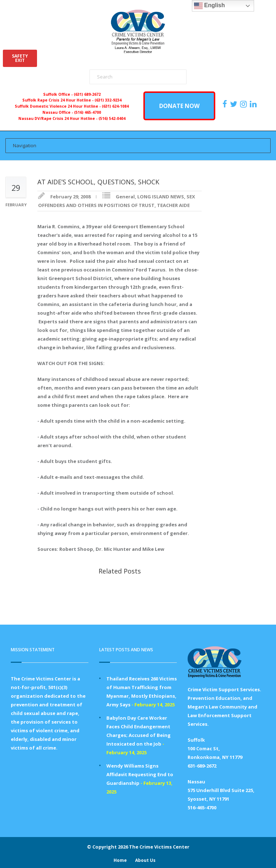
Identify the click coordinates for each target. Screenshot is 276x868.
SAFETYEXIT (20, 58)
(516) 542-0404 (112, 118)
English (210, 6)
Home (120, 860)
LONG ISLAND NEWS (161, 197)
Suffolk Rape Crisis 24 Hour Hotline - (58, 100)
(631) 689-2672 (87, 94)
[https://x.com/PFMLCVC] (234, 104)
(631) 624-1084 (115, 106)
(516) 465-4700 (88, 112)
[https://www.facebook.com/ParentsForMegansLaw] (226, 104)
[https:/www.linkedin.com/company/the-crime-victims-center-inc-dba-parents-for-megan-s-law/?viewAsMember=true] (254, 104)
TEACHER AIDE (173, 205)
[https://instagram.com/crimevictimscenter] (244, 104)
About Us (145, 860)
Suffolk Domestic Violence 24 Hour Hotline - (58, 106)
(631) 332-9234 (108, 100)
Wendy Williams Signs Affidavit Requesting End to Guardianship (140, 774)
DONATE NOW (179, 106)
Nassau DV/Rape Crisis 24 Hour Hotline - (58, 118)
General (125, 197)
